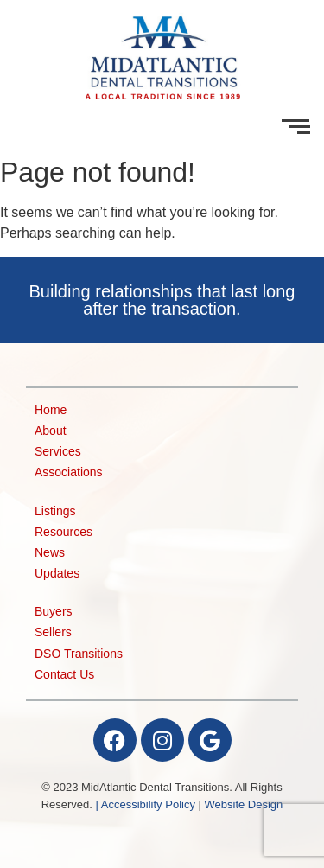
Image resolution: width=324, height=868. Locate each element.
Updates (57, 574)
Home (51, 410)
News (50, 553)
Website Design (244, 804)
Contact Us (64, 675)
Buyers (54, 612)
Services (58, 452)
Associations (69, 472)
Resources (64, 532)
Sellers (53, 632)
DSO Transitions (79, 654)
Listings (55, 511)
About (51, 431)
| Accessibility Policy (146, 804)
